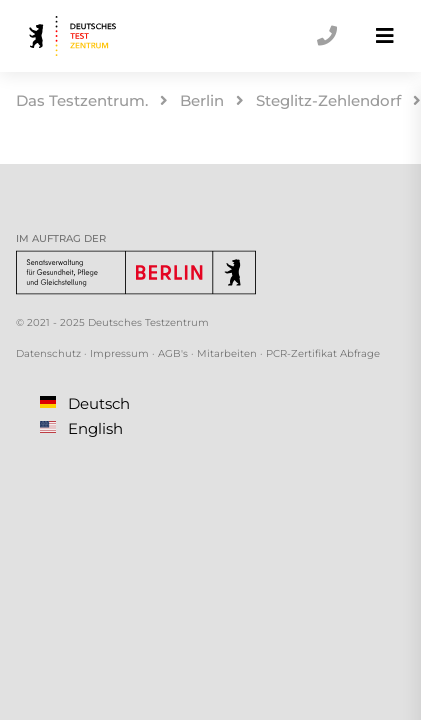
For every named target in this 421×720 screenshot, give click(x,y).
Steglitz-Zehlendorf (328, 100)
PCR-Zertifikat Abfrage (323, 353)
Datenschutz (48, 353)
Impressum (119, 353)
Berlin (202, 100)
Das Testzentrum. (82, 100)
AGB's (173, 353)
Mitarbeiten (227, 353)
